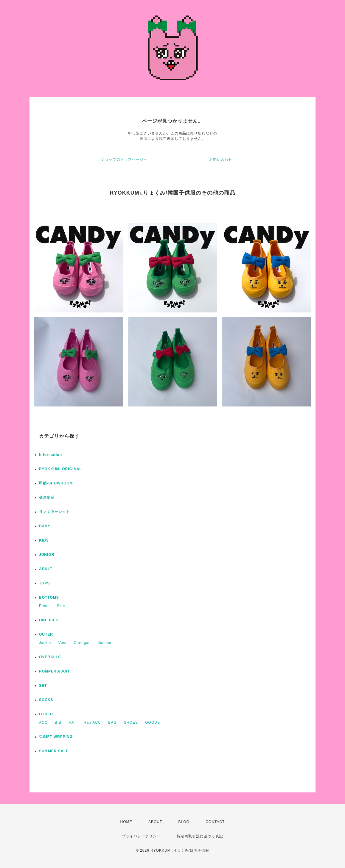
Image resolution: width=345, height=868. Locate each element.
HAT (72, 722)
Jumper (105, 643)
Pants (44, 606)
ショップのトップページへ (124, 159)
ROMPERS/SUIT (54, 671)
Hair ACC (92, 722)
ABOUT (155, 822)
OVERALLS (50, 657)
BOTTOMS (49, 598)
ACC (43, 722)
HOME (126, 822)
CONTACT (215, 822)
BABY (45, 526)
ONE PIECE (50, 620)
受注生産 (47, 498)
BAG (112, 722)
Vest (62, 643)
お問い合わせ (221, 159)
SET (43, 686)
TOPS (44, 583)
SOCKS (46, 700)
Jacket (45, 643)
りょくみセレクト (55, 512)
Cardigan (82, 643)
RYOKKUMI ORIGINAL (60, 469)
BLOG (184, 822)
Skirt (61, 606)
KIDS (44, 540)
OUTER (46, 634)
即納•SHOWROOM (56, 483)
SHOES (131, 722)
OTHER (46, 714)
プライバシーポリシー (141, 836)
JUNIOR (47, 555)
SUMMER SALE (54, 751)
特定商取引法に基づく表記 (200, 836)
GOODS (153, 722)
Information (50, 455)
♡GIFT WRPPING (56, 737)
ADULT (46, 569)
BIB (58, 722)
